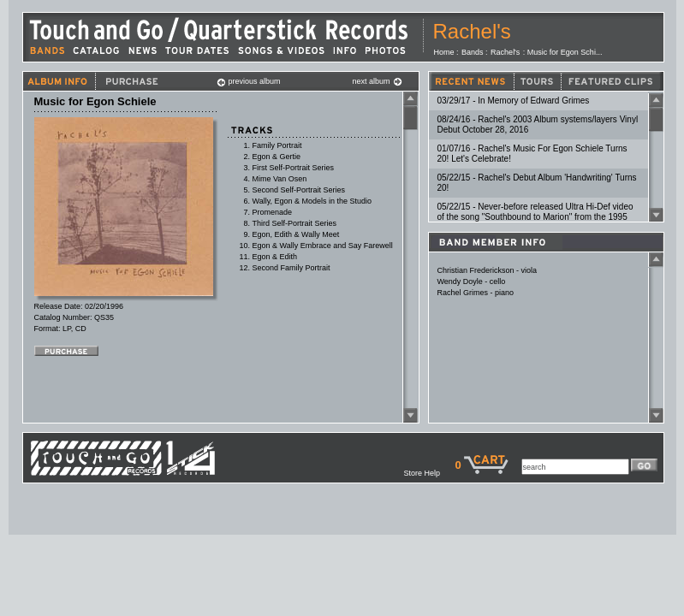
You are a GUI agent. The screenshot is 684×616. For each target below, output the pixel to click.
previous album (249, 81)
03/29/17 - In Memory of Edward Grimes (514, 101)
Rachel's (472, 31)
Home (444, 52)
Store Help (429, 473)
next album (378, 81)
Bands (473, 52)
